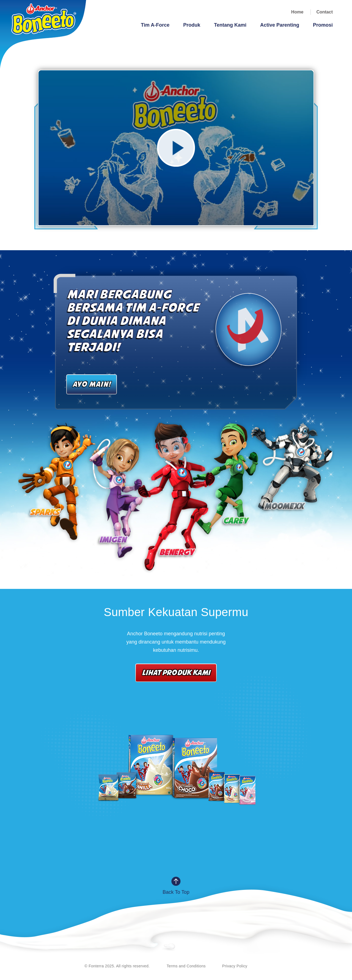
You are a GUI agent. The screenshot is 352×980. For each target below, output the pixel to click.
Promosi (323, 25)
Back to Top (176, 892)
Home (297, 12)
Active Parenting (280, 25)
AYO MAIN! (92, 384)
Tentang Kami (230, 25)
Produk (192, 25)
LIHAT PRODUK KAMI (176, 672)
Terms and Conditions (186, 966)
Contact (324, 12)
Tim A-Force (155, 25)
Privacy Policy (235, 966)
